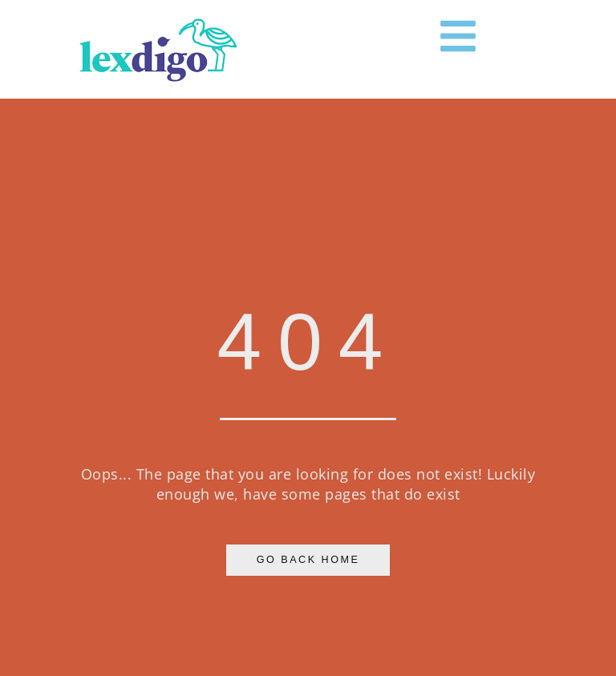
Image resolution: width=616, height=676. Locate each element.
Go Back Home (308, 560)
